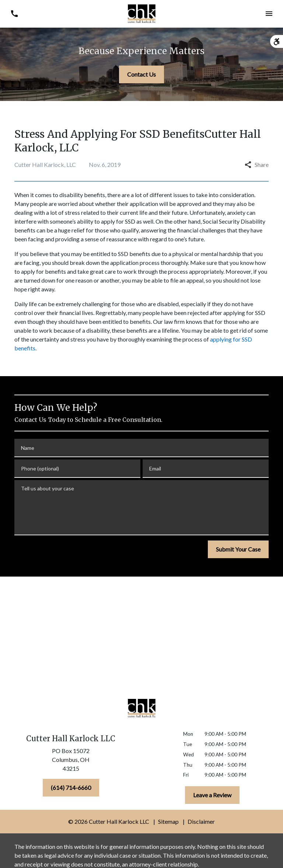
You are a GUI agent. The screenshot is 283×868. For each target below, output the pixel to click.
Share (257, 164)
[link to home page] (142, 14)
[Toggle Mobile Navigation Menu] (269, 14)
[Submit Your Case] (238, 549)
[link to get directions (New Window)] (71, 761)
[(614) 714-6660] (71, 788)
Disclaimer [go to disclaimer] (201, 821)
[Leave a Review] (212, 795)
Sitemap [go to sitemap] (168, 821)
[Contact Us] (141, 74)
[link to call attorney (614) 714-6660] (14, 14)
